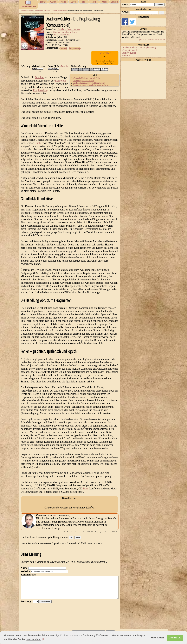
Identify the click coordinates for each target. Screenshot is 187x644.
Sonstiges (114, 2)
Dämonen (60, 83)
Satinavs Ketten (129, 53)
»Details (64, 69)
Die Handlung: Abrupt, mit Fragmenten (89, 86)
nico (56, 520)
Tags (84, 2)
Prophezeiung (75, 49)
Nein (78, 542)
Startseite (24, 11)
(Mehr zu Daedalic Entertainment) (152, 40)
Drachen (63, 49)
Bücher (43, 2)
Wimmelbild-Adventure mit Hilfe (86, 81)
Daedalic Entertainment (59, 11)
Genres (73, 2)
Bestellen (105, 53)
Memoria (126, 55)
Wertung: (27, 611)
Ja (71, 542)
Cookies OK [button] (175, 638)
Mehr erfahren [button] (34, 639)
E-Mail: (125, 12)
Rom (86, 491)
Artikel (104, 2)
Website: (26, 576)
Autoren (53, 2)
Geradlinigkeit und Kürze (83, 83)
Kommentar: (28, 579)
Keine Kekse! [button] (157, 638)
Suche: (125, 5)
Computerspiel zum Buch (42, 11)
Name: (24, 573)
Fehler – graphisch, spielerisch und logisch (90, 88)
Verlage (63, 2)
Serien (94, 2)
